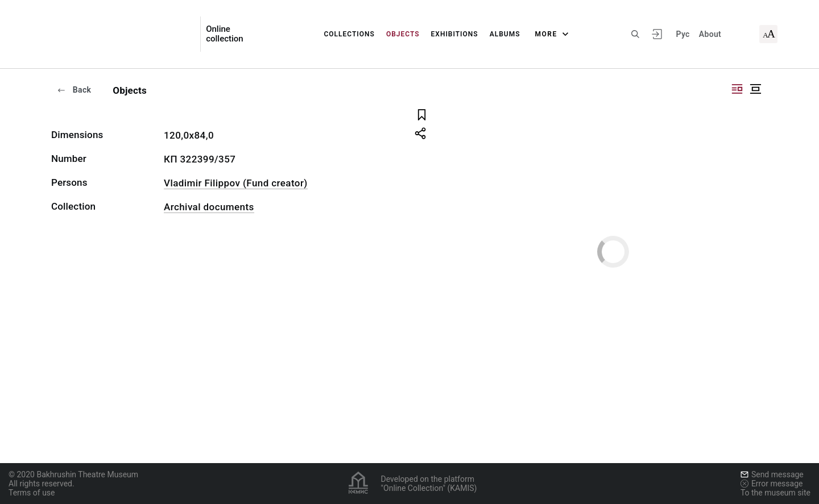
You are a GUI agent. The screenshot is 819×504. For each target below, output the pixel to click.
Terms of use (32, 493)
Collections (349, 34)
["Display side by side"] (737, 89)
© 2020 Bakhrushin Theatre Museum (73, 474)
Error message (772, 484)
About (710, 34)
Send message (772, 474)
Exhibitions (455, 34)
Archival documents (209, 207)
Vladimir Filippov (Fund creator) (236, 183)
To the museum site (775, 493)
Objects (403, 34)
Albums (505, 34)
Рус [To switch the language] (682, 34)
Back (74, 90)
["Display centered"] (755, 89)
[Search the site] (635, 34)
